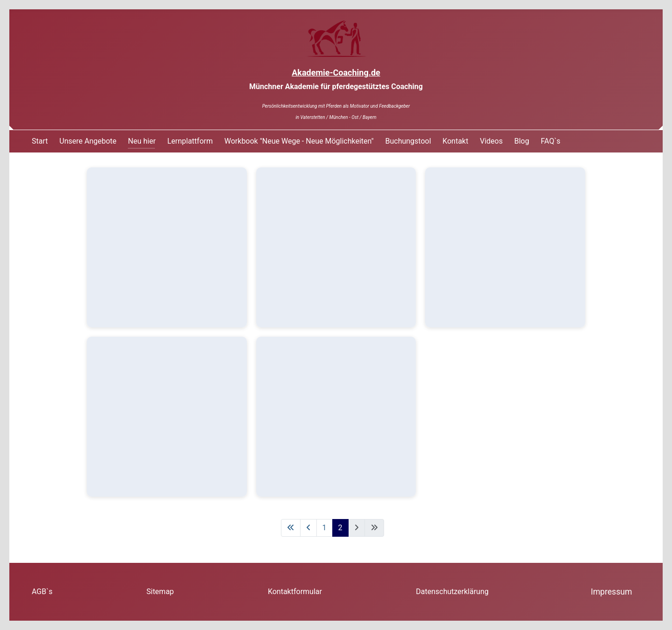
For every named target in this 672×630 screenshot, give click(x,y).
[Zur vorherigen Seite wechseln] (308, 528)
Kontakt (455, 141)
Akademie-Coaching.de (336, 73)
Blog (522, 141)
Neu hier (142, 141)
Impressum (612, 592)
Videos (491, 141)
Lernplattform (190, 141)
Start (40, 141)
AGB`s (42, 592)
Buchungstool (408, 141)
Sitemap (160, 592)
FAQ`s (551, 141)
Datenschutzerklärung (452, 592)
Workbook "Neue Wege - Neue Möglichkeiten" (299, 141)
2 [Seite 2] (340, 528)
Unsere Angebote (88, 141)
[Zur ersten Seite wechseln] (291, 528)
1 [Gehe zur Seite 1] (325, 528)
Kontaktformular (295, 592)
